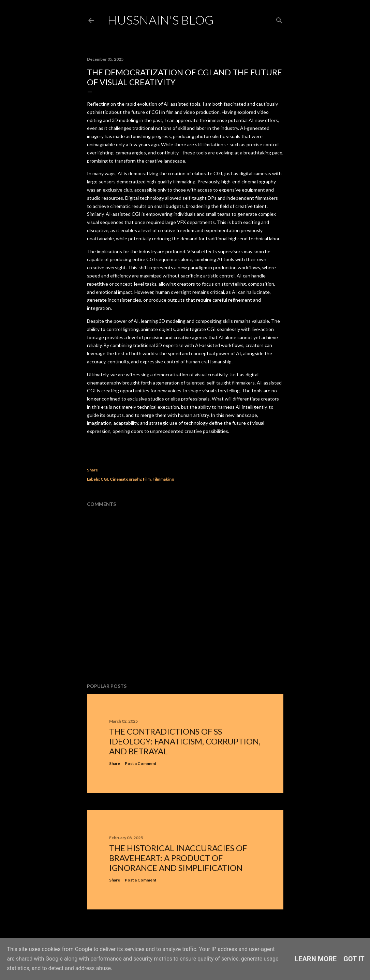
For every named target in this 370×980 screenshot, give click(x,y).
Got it (354, 959)
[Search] (279, 19)
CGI (104, 479)
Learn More (316, 959)
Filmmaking (163, 479)
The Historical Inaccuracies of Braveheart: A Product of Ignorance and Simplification (178, 858)
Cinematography (125, 479)
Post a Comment (141, 763)
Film (147, 479)
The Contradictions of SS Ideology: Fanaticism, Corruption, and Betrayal (185, 741)
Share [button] (92, 470)
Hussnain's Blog (161, 20)
